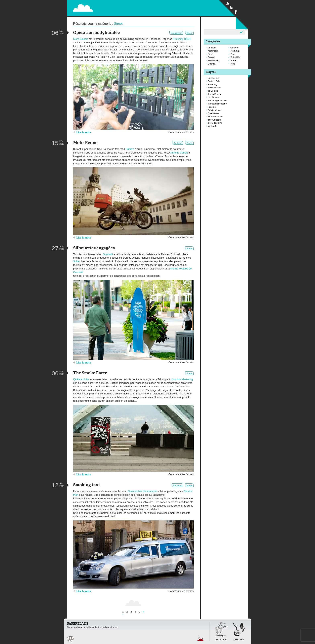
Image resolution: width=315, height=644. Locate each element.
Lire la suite (84, 133)
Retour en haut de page (200, 638)
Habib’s (130, 149)
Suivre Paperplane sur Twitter (232, 7)
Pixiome (212, 107)
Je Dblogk (213, 91)
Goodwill (108, 254)
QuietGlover (214, 113)
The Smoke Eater (90, 373)
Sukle (76, 261)
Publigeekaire (215, 110)
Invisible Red (214, 88)
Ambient (178, 143)
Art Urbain (213, 51)
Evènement (176, 33)
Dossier (212, 57)
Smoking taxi (86, 485)
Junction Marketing (182, 379)
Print (233, 54)
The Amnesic (214, 120)
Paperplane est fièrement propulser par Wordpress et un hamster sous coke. (70, 639)
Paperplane (108, 6)
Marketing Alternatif (217, 100)
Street (189, 33)
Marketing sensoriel (217, 104)
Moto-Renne (85, 143)
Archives (221, 640)
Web (233, 64)
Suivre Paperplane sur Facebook (236, 12)
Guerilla (212, 64)
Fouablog (212, 84)
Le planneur (214, 97)
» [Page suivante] (144, 612)
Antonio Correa (179, 153)
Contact (239, 640)
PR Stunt (177, 485)
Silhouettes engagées (94, 248)
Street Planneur (216, 117)
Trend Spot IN (215, 123)
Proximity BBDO (182, 39)
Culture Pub (214, 81)
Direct (211, 54)
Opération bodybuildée (96, 33)
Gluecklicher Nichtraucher (143, 491)
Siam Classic (81, 39)
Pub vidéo (235, 57)
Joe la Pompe (215, 94)
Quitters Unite (81, 379)
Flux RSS (227, 3)
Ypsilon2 (212, 126)
